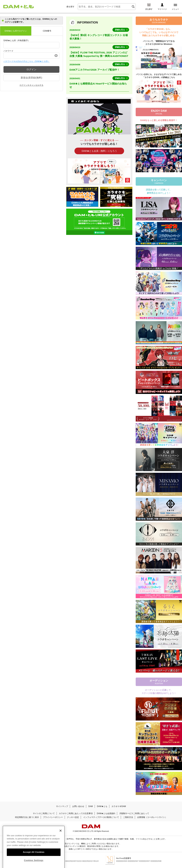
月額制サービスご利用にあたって (134, 813)
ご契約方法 (128, 817)
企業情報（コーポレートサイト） (152, 817)
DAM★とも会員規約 (106, 813)
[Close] (61, 839)
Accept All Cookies (34, 860)
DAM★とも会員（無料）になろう (99, 151)
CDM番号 (47, 31)
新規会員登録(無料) (31, 78)
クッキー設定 (73, 817)
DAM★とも (102, 806)
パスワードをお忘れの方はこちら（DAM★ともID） (27, 61)
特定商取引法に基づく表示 (27, 817)
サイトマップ (62, 806)
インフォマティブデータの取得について (101, 817)
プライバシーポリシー (53, 817)
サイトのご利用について (44, 813)
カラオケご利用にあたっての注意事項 (76, 813)
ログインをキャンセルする (31, 85)
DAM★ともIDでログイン (16, 31)
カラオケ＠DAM (119, 806)
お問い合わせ (78, 806)
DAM (91, 806)
